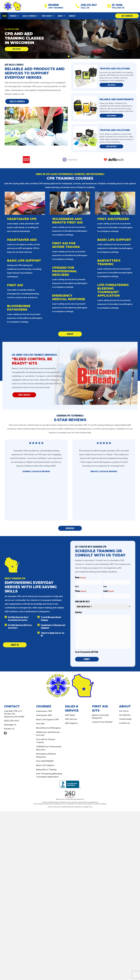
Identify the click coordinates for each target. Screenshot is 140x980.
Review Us (9, 729)
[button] (69, 56)
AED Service (71, 719)
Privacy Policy (52, 807)
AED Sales (70, 715)
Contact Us (125, 723)
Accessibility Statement (66, 807)
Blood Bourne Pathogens (48, 728)
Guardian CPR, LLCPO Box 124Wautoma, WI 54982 (14, 714)
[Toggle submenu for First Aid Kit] (53, 16)
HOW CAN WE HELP (82, 602)
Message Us (10, 725)
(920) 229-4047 (12, 721)
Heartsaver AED (44, 715)
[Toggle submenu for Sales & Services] (37, 16)
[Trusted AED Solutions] (85, 76)
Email (109, 591)
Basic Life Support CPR (47, 720)
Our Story (124, 711)
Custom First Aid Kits (102, 722)
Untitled (78, 612)
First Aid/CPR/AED (45, 761)
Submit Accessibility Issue (84, 807)
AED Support (71, 723)
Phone (81, 591)
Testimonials (125, 719)
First (77, 586)
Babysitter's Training (46, 770)
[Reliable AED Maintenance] (85, 107)
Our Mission (125, 715)
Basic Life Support (45, 765)
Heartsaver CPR (44, 711)
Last (105, 586)
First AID (40, 724)
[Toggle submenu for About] (64, 16)
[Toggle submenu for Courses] (18, 16)
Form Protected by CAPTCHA (87, 652)
